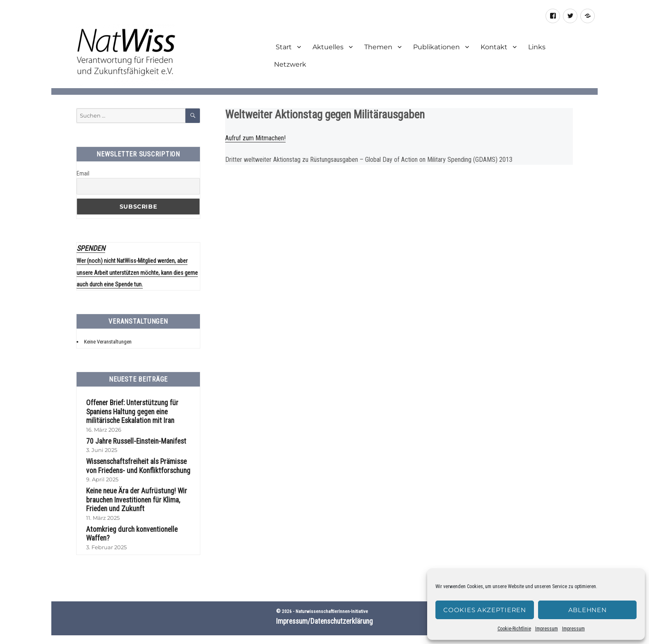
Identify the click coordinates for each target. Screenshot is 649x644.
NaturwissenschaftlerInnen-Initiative (332, 596)
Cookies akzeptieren (484, 610)
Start (283, 47)
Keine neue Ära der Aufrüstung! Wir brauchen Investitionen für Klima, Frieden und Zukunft (134, 494)
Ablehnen (588, 610)
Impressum (547, 629)
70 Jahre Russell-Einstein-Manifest (134, 437)
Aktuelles (328, 47)
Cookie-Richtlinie (514, 629)
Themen (378, 47)
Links (537, 47)
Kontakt (494, 47)
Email (83, 173)
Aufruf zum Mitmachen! (255, 138)
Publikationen (436, 47)
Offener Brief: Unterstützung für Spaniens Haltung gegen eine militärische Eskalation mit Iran (129, 409)
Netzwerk (290, 64)
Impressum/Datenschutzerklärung (324, 606)
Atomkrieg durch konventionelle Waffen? (141, 523)
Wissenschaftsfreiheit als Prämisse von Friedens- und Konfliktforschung (139, 462)
